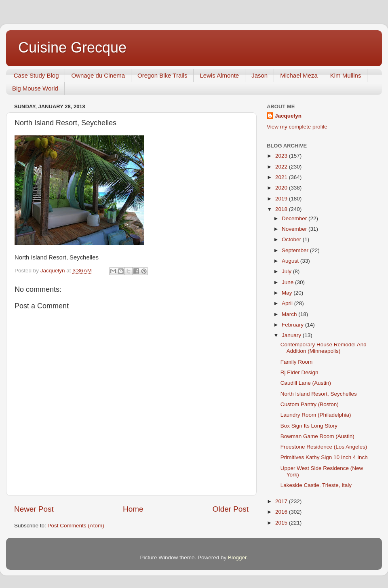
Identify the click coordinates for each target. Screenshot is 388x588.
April (288, 303)
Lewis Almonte (219, 75)
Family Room (297, 362)
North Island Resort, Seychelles (319, 394)
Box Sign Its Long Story (309, 426)
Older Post (231, 509)
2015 (282, 523)
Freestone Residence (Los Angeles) (324, 447)
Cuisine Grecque (72, 47)
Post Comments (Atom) (76, 526)
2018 (282, 209)
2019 (282, 199)
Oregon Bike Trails (162, 75)
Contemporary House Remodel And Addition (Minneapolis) (324, 348)
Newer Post (34, 509)
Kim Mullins (346, 75)
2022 (282, 167)
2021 (282, 177)
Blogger (237, 557)
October (292, 239)
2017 (282, 501)
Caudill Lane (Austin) (306, 383)
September (296, 250)
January (292, 335)
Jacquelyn (288, 116)
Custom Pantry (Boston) (310, 404)
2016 (282, 512)
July (287, 271)
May (288, 293)
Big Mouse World (35, 88)
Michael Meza (299, 75)
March (290, 314)
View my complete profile (297, 127)
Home (133, 509)
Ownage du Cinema (98, 75)
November (295, 229)
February (293, 325)
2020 (282, 188)
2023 (282, 156)
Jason (259, 75)
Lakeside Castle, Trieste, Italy (316, 485)
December (295, 218)
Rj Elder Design (299, 372)
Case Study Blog (36, 75)
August (291, 261)
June (288, 282)
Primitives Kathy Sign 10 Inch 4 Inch (324, 457)
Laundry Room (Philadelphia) (316, 415)
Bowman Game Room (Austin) (317, 436)
